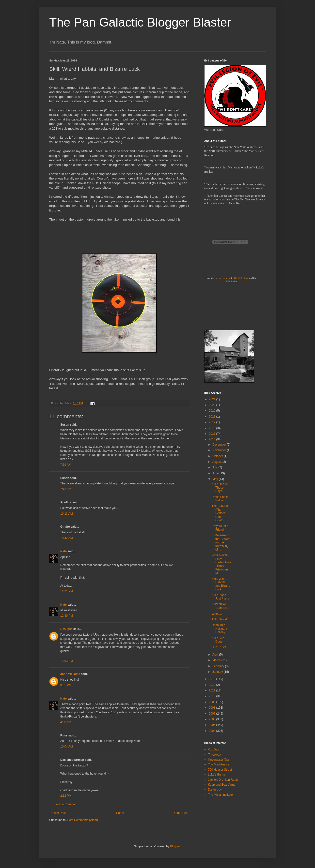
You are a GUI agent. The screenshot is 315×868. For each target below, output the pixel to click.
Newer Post (58, 813)
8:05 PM (66, 685)
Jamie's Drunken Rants (223, 780)
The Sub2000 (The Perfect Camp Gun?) (220, 513)
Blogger (175, 846)
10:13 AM (67, 514)
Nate (63, 551)
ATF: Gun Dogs (218, 640)
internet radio (221, 278)
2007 (213, 714)
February (219, 666)
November (220, 450)
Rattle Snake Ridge (220, 499)
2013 (213, 679)
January (218, 672)
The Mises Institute (220, 795)
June (216, 473)
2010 (213, 696)
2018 (213, 417)
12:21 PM (67, 591)
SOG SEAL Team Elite (220, 606)
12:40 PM (67, 616)
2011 (213, 690)
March (217, 660)
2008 (213, 708)
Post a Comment (66, 804)
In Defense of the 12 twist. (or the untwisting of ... (221, 542)
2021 (213, 399)
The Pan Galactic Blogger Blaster (140, 22)
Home (120, 813)
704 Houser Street (220, 770)
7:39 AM (66, 465)
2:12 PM (66, 796)
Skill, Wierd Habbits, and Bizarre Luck (221, 584)
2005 (213, 725)
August (217, 462)
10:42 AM (67, 538)
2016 (213, 428)
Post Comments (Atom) (83, 820)
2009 (213, 702)
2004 (213, 731)
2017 (213, 422)
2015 (213, 434)
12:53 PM (67, 661)
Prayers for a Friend (220, 528)
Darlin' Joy (215, 790)
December (220, 445)
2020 (213, 405)
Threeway (214, 755)
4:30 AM (66, 722)
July (215, 467)
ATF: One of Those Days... (220, 488)
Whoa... (217, 614)
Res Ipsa (66, 629)
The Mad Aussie (219, 764)
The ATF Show (241, 278)
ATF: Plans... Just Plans (220, 597)
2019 (213, 411)
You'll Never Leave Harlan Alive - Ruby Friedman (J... (221, 564)
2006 (213, 719)
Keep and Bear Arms (222, 785)
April (216, 655)
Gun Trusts (219, 647)
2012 (213, 685)
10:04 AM (67, 747)
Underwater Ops (219, 760)
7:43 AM (66, 489)
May (216, 479)
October (218, 456)
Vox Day (213, 749)
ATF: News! (219, 619)
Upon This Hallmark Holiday (219, 629)
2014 (213, 439)
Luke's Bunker (217, 775)
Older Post (181, 813)
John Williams (70, 674)
